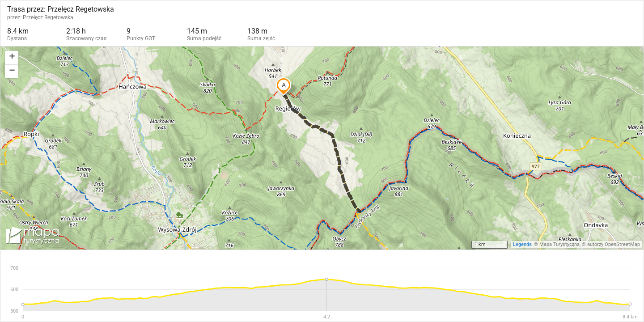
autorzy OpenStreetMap (614, 244)
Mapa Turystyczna (559, 244)
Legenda (522, 244)
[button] (12, 58)
